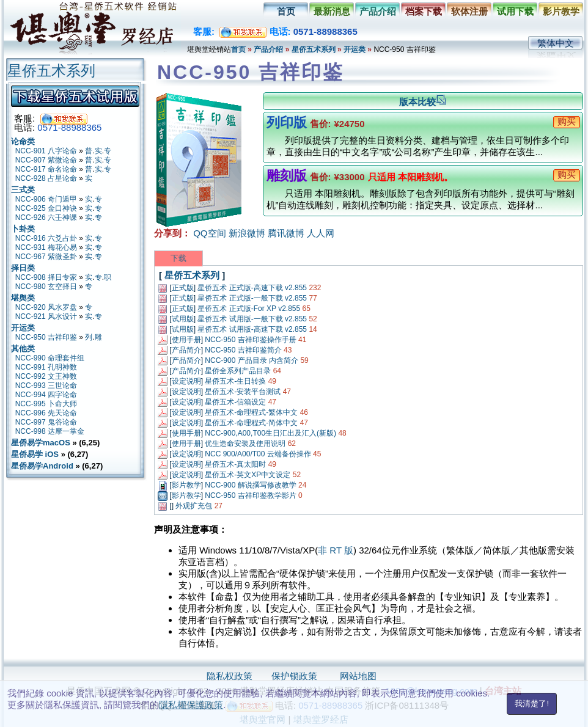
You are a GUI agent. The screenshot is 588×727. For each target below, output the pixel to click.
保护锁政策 (294, 676)
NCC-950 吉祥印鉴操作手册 (250, 340)
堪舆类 (23, 298)
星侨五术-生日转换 (235, 381)
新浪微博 (247, 233)
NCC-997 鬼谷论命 (46, 422)
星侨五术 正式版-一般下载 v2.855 (252, 298)
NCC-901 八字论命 (46, 151)
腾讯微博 (286, 233)
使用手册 (186, 340)
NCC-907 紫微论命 (46, 160)
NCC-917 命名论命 (46, 169)
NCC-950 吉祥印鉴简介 (243, 350)
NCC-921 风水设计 (46, 316)
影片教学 (561, 11)
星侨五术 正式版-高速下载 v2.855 (252, 288)
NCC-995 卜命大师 (46, 404)
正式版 (183, 288)
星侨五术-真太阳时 (235, 464)
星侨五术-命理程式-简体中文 (251, 423)
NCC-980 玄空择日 (46, 287)
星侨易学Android (42, 466)
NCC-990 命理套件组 (50, 358)
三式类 (23, 190)
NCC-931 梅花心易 (46, 247)
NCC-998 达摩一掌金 (50, 431)
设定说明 (186, 381)
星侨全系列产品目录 (238, 371)
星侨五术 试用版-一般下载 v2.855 (252, 319)
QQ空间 (209, 233)
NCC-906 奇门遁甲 (46, 199)
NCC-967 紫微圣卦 (46, 257)
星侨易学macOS (41, 443)
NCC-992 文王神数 (46, 376)
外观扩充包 (194, 506)
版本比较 (423, 102)
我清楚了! (532, 703)
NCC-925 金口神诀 (46, 208)
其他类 (23, 349)
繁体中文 (556, 43)
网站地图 (358, 676)
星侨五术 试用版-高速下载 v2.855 (252, 329)
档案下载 (424, 11)
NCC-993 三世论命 (46, 385)
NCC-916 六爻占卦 (46, 238)
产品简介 (186, 350)
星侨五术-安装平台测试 (243, 392)
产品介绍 (378, 11)
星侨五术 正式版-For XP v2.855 (249, 309)
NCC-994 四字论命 (46, 395)
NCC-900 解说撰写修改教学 (250, 485)
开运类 (355, 49)
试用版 (183, 319)
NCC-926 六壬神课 (46, 217)
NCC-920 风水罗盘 (46, 307)
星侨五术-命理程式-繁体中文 (251, 412)
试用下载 (515, 11)
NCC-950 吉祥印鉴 (46, 337)
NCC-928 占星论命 (46, 178)
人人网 (321, 233)
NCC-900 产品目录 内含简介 (252, 360)
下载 (178, 258)
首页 (286, 11)
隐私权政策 (230, 676)
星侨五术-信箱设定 (235, 402)
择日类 (23, 268)
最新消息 (332, 11)
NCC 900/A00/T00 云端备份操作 (258, 454)
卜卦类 (23, 229)
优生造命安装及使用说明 (245, 444)
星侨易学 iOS (35, 454)
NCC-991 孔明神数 (46, 367)
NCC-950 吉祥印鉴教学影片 (250, 495)
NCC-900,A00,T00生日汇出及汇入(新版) (270, 433)
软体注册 (469, 11)
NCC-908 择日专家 (46, 277)
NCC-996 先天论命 (46, 413)
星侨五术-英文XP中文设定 (248, 475)
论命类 (23, 141)
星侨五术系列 (314, 49)
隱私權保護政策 (191, 705)
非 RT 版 (336, 550)
